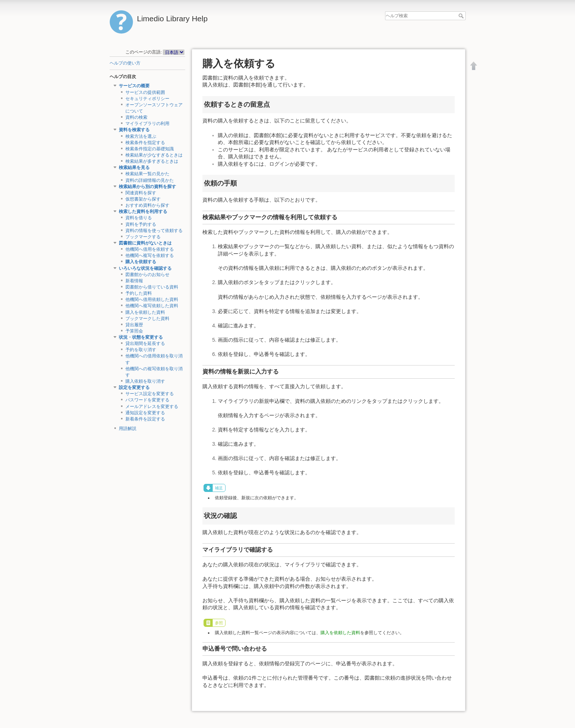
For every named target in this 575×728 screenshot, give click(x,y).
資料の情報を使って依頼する (154, 231)
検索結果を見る (134, 168)
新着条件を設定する (145, 419)
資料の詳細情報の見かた (150, 180)
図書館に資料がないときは (145, 243)
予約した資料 (139, 293)
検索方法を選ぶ (141, 136)
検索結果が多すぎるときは (152, 161)
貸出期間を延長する (145, 343)
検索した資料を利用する (143, 212)
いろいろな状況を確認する (145, 268)
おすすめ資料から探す (147, 205)
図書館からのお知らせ (147, 275)
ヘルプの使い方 (125, 63)
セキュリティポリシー (147, 99)
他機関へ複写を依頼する (150, 255)
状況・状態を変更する (141, 337)
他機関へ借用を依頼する (150, 249)
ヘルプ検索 (462, 16)
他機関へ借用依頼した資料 (152, 299)
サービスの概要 (134, 86)
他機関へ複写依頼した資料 (152, 306)
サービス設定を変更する (150, 394)
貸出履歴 (134, 325)
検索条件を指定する (145, 143)
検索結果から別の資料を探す (147, 187)
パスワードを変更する (147, 400)
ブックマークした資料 (147, 319)
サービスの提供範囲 (145, 92)
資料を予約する (141, 224)
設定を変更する (134, 387)
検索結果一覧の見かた (147, 174)
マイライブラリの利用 (147, 124)
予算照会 (134, 331)
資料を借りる (139, 218)
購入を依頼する (141, 262)
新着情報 (134, 281)
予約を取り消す (141, 350)
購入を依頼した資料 (145, 312)
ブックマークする (143, 237)
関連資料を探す (141, 193)
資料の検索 (136, 117)
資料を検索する (134, 130)
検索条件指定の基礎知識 (150, 149)
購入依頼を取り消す (145, 381)
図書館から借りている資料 (152, 287)
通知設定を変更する (145, 413)
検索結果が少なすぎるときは (154, 155)
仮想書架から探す (143, 199)
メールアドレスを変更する (152, 407)
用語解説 (128, 429)
